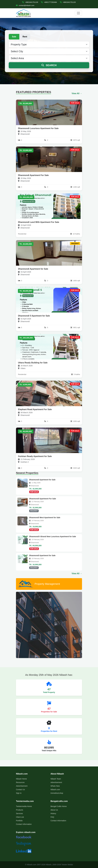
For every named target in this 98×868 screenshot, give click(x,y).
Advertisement (22, 786)
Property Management (39, 584)
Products (20, 810)
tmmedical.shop (57, 793)
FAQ (52, 817)
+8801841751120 (68, 2)
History (53, 813)
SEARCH (49, 65)
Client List (20, 817)
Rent (25, 37)
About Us (54, 810)
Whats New (55, 786)
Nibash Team (56, 779)
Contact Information (24, 824)
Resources (20, 782)
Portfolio (19, 821)
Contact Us (20, 790)
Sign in (19, 793)
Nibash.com (55, 790)
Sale (14, 37)
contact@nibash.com (25, 5)
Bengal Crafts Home (59, 806)
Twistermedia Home (24, 806)
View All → (77, 93)
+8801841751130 (30, 2)
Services (19, 813)
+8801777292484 (49, 2)
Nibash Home (21, 779)
